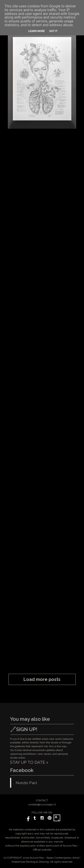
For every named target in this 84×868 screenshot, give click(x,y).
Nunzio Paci (26, 783)
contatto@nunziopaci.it (42, 804)
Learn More (37, 31)
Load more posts (42, 679)
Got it (53, 31)
